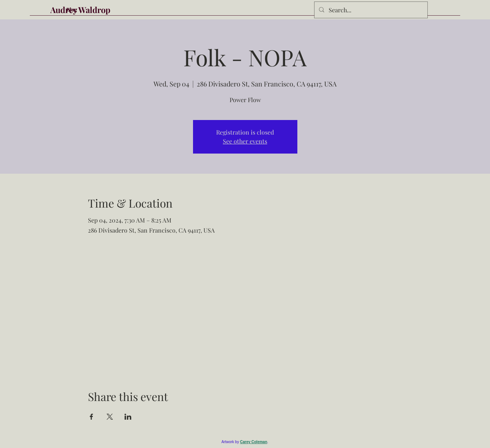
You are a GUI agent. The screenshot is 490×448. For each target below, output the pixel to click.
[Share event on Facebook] (91, 417)
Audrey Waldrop (80, 10)
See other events (245, 141)
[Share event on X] (110, 417)
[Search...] (370, 10)
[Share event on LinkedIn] (128, 417)
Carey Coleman (254, 442)
